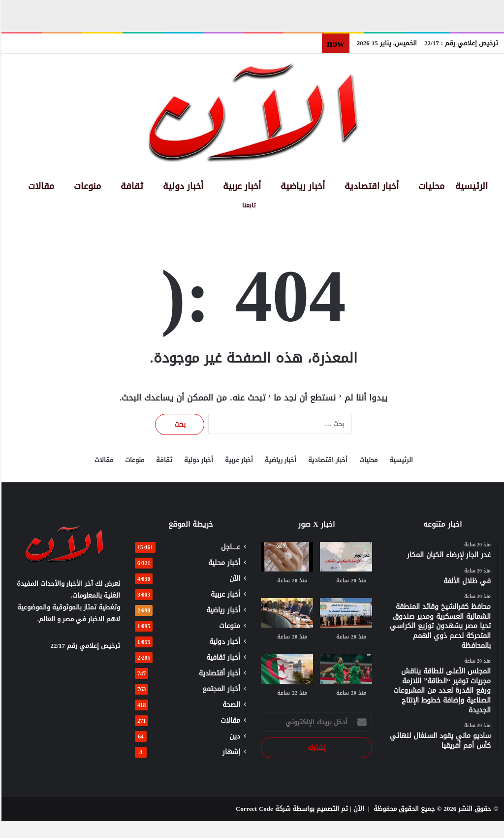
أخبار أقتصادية (218, 673)
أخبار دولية (182, 186)
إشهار (230, 752)
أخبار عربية (240, 186)
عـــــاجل (229, 547)
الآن (233, 579)
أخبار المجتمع (220, 689)
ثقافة (130, 186)
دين (233, 736)
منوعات (86, 186)
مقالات (40, 186)
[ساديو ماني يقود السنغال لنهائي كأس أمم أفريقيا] (345, 669)
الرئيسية (470, 186)
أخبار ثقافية (222, 657)
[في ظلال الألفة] (285, 557)
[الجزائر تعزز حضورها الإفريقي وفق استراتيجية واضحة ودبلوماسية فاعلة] (285, 669)
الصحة (230, 705)
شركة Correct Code (262, 809)
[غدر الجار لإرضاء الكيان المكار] (345, 557)
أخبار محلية (223, 563)
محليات (430, 186)
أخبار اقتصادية (370, 186)
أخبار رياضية (301, 186)
